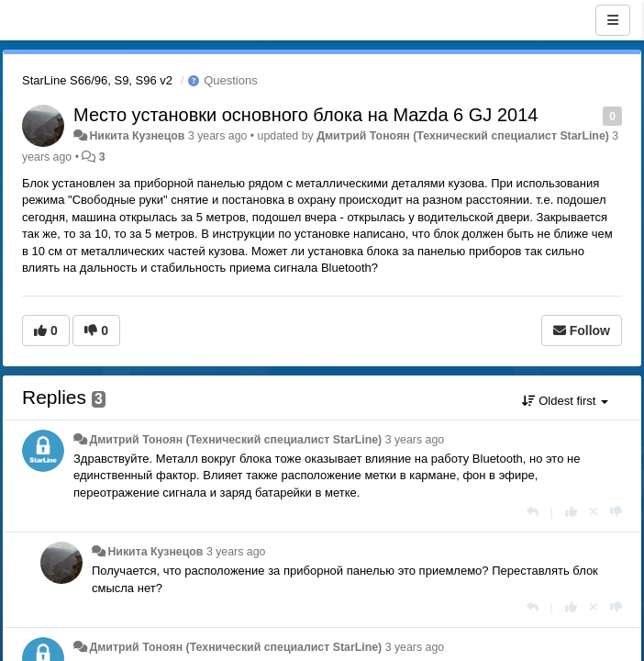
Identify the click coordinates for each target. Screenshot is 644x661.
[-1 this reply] (616, 512)
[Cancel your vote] (594, 512)
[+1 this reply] (571, 512)
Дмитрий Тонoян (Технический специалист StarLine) (463, 136)
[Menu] (613, 20)
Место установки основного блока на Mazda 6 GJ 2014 (305, 115)
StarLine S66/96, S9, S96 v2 (97, 80)
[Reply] (533, 512)
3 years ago (415, 440)
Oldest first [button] (565, 401)
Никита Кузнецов (137, 136)
